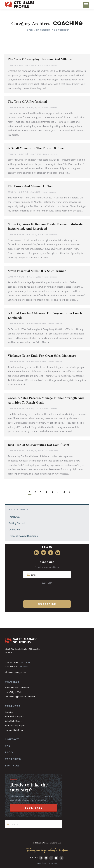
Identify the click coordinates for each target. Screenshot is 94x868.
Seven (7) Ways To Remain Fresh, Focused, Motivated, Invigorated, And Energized (47, 227)
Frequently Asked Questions (23, 536)
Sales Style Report (13, 721)
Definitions (14, 529)
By (23, 65)
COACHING (12, 65)
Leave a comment (51, 65)
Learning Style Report (14, 730)
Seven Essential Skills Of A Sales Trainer (37, 271)
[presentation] (47, 592)
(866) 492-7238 (12, 662)
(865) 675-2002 (12, 666)
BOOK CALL (34, 808)
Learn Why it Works (14, 692)
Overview (9, 712)
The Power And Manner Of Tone (31, 186)
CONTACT (12, 739)
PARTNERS (13, 759)
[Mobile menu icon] (86, 5)
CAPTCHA (47, 583)
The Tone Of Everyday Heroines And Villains (40, 60)
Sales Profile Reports (14, 716)
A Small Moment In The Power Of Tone (36, 148)
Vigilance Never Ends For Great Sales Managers (42, 356)
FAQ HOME (14, 517)
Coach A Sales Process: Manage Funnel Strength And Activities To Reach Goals (46, 400)
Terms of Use (41, 863)
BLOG (9, 752)
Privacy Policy (53, 863)
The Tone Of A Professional (27, 102)
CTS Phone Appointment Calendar (20, 696)
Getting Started (17, 523)
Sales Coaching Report (15, 725)
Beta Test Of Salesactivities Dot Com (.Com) (39, 445)
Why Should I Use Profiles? (17, 687)
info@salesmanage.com (15, 672)
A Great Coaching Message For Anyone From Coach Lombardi (45, 316)
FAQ (8, 746)
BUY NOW (12, 766)
